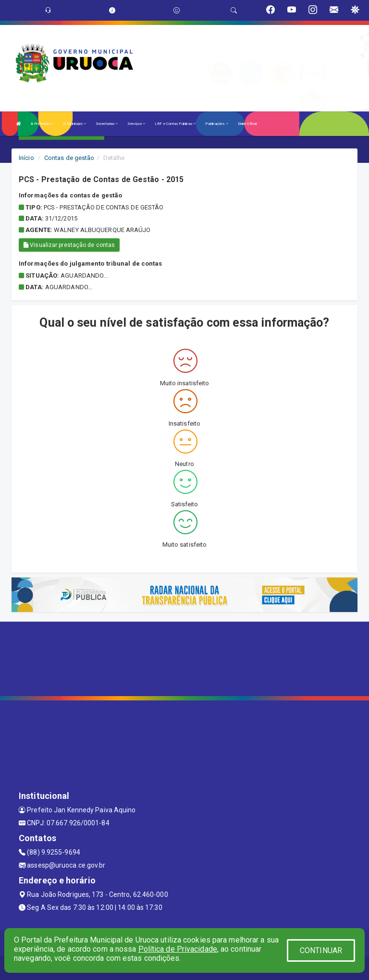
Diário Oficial (247, 124)
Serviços (136, 124)
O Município (75, 124)
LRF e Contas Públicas (175, 124)
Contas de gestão (69, 158)
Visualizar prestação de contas (69, 245)
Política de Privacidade (178, 949)
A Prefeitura (42, 124)
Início (26, 158)
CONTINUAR (321, 950)
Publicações (216, 124)
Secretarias (107, 124)
